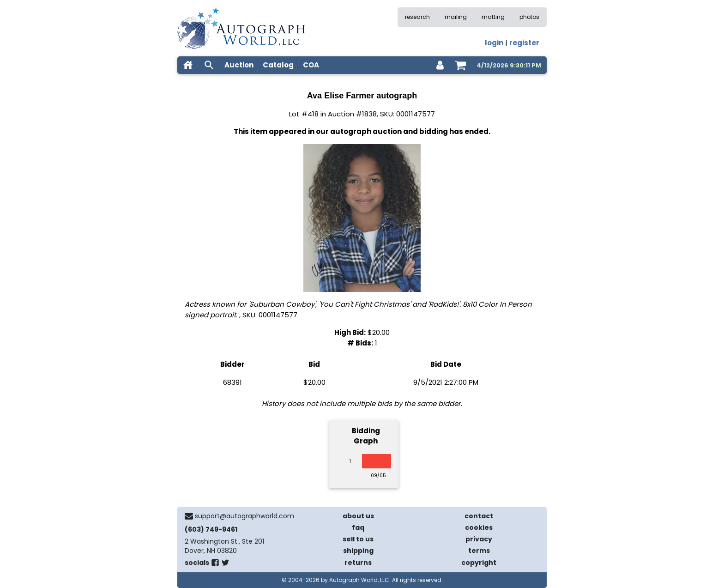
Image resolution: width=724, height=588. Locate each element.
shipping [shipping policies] (358, 551)
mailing (456, 17)
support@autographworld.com (244, 516)
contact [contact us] (479, 516)
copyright (479, 563)
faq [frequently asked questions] (358, 527)
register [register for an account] (524, 43)
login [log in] (494, 43)
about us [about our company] (358, 516)
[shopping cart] (460, 65)
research (417, 17)
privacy (479, 539)
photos (529, 17)
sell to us (358, 539)
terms (479, 551)
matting (493, 17)
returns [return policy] (358, 563)
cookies (479, 527)
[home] (188, 65)
